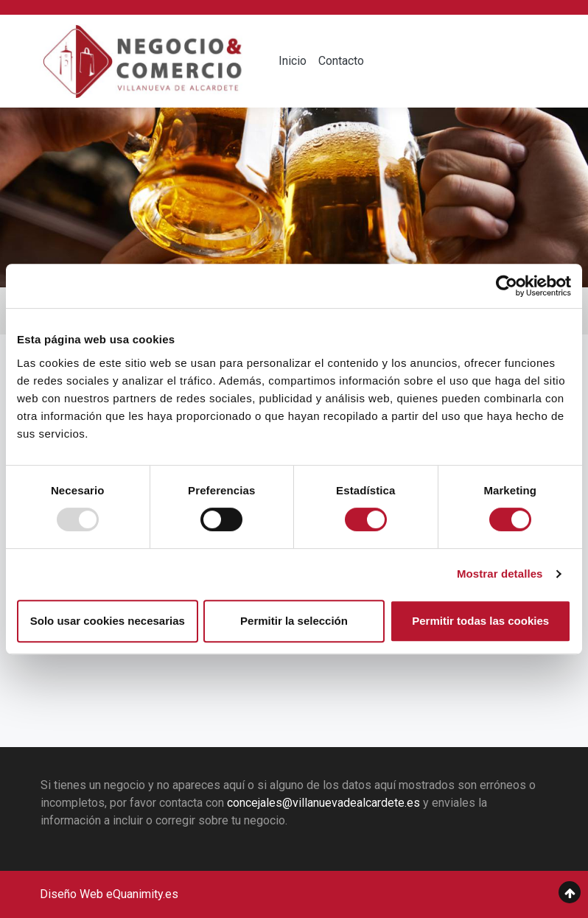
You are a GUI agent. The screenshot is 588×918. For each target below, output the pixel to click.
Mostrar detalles (500, 574)
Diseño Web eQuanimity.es (109, 894)
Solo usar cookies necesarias (108, 621)
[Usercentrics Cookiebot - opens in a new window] (507, 286)
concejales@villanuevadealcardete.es (323, 803)
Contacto (341, 61)
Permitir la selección (294, 621)
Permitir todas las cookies (480, 621)
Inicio (293, 61)
